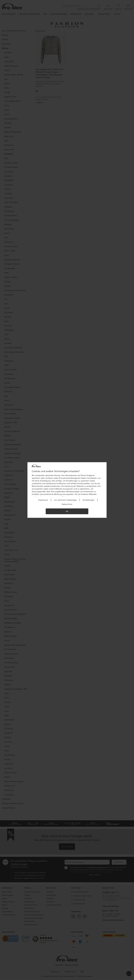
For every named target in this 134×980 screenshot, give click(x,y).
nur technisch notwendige (65, 500)
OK (67, 511)
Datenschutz (67, 504)
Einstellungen (89, 500)
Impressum (43, 500)
